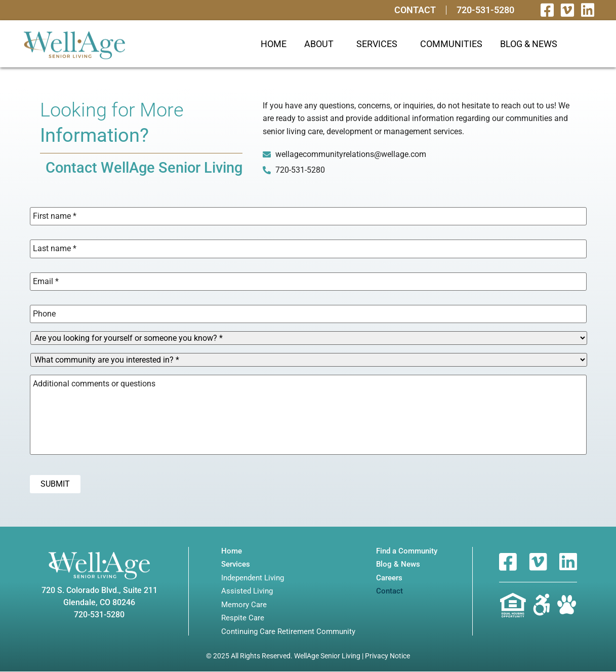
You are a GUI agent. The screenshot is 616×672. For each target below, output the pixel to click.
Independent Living (253, 578)
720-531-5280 (485, 10)
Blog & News (529, 44)
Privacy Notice (387, 656)
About (321, 44)
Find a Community (407, 551)
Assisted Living (247, 592)
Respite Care (243, 619)
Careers (389, 578)
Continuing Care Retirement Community (288, 632)
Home (274, 44)
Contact (415, 10)
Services (379, 44)
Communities (451, 44)
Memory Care (244, 605)
